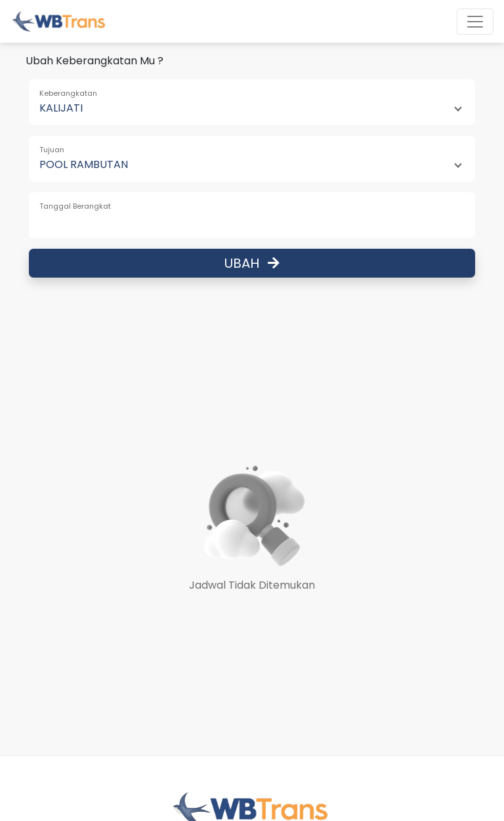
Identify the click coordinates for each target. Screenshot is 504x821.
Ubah (252, 263)
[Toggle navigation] (475, 22)
